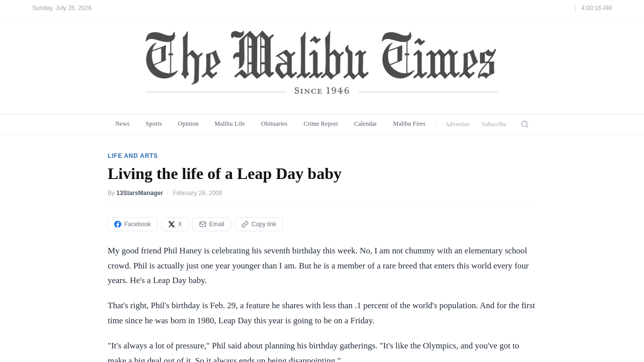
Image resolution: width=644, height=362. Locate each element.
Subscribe (494, 124)
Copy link (259, 224)
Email (212, 224)
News (122, 124)
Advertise (457, 124)
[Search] (525, 124)
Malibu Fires (409, 124)
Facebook (133, 224)
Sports (154, 124)
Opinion (188, 124)
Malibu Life (230, 124)
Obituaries (274, 124)
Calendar (366, 124)
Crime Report (321, 124)
